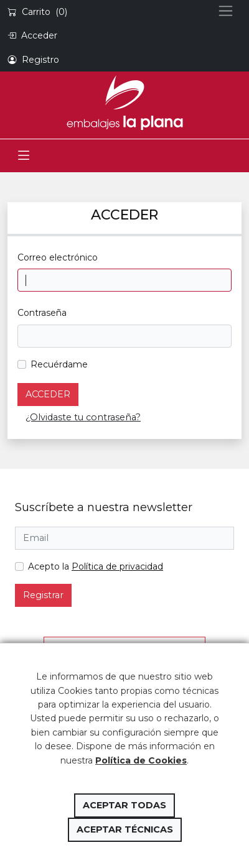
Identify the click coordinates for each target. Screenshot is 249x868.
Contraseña (42, 313)
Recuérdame (59, 364)
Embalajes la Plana (125, 103)
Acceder (48, 394)
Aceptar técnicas (125, 829)
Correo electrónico (58, 257)
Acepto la (96, 566)
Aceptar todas (125, 805)
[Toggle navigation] (24, 156)
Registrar (43, 595)
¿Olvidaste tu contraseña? (83, 417)
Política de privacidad (117, 566)
